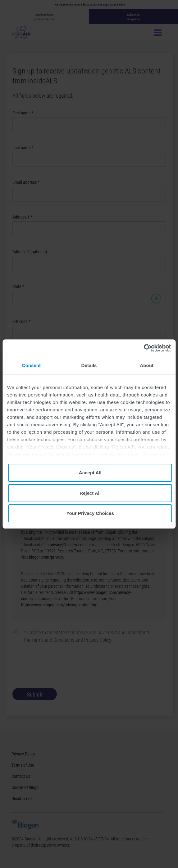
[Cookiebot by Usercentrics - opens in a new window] (144, 348)
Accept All (90, 473)
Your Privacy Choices (90, 513)
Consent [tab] (31, 365)
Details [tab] (89, 365)
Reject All (90, 493)
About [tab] (147, 365)
